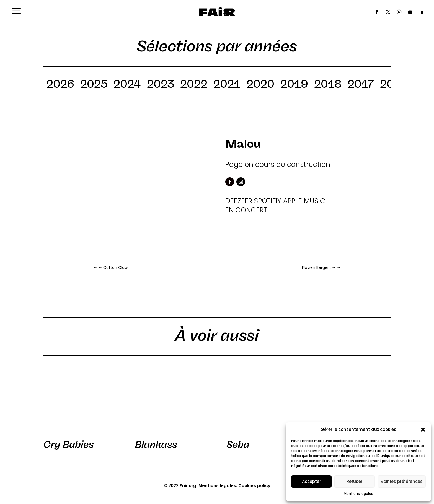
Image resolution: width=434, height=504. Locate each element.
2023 (161, 85)
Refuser (355, 481)
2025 (94, 85)
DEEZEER (239, 201)
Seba (238, 445)
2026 (60, 85)
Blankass (156, 445)
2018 (328, 85)
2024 (127, 85)
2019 (294, 85)
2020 (260, 85)
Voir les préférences (402, 481)
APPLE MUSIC (304, 201)
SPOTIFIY (268, 201)
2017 (361, 85)
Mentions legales (358, 494)
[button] (423, 430)
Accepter (312, 481)
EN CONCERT (246, 210)
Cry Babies (69, 445)
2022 (194, 85)
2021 (227, 85)
